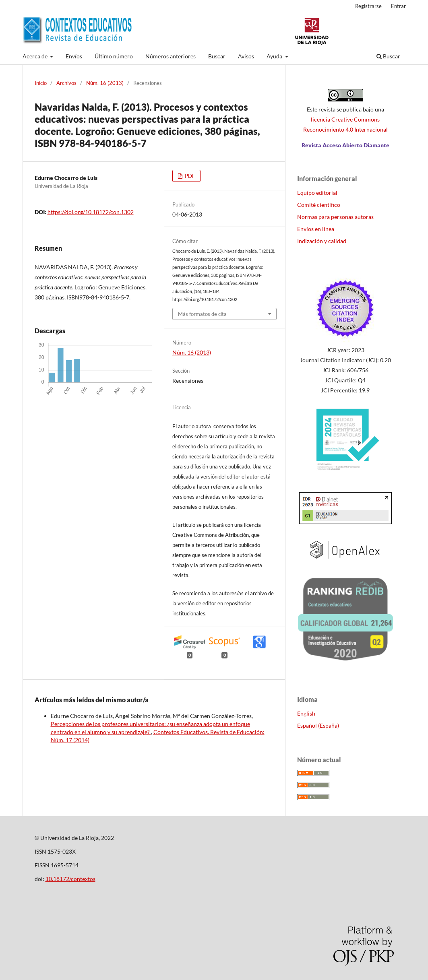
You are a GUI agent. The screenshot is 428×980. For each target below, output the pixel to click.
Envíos (74, 56)
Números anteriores (171, 56)
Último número (114, 56)
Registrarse (368, 6)
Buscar (217, 56)
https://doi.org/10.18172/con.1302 (91, 212)
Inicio (41, 83)
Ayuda (275, 56)
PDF (189, 176)
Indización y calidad (322, 241)
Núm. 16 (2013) (105, 83)
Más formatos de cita (202, 314)
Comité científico (319, 205)
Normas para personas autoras (335, 217)
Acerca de (36, 56)
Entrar (398, 6)
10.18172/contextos (70, 879)
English (306, 713)
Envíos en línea (316, 229)
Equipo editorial (317, 193)
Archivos (66, 83)
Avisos (246, 56)
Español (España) (318, 725)
